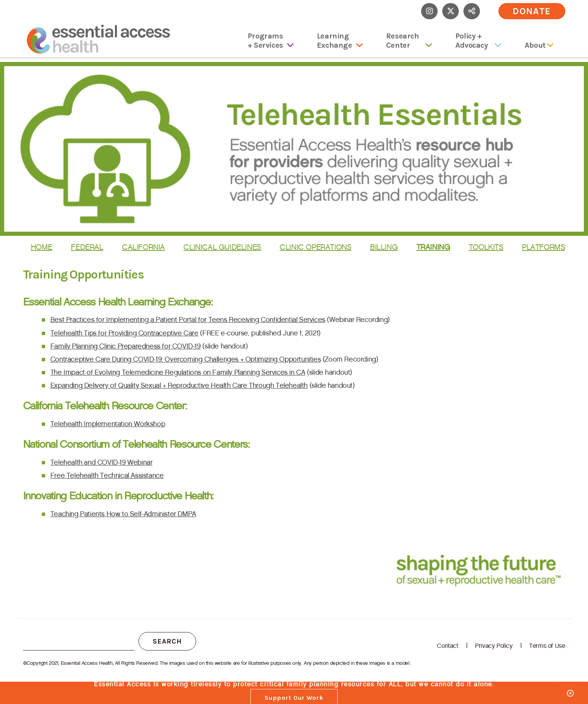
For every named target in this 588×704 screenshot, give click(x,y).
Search (167, 641)
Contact (447, 646)
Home (42, 247)
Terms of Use (547, 646)
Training (433, 247)
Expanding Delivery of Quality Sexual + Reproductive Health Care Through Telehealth (179, 385)
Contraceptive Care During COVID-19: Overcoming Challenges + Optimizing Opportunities (186, 359)
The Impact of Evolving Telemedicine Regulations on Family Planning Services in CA (178, 372)
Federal (87, 247)
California (143, 247)
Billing (384, 247)
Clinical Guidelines (222, 247)
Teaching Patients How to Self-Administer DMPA (123, 514)
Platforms (543, 247)
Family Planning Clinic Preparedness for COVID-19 (126, 346)
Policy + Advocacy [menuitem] (472, 41)
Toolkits (486, 247)
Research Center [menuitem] (403, 41)
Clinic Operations (315, 247)
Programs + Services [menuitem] (265, 41)
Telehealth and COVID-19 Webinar (102, 462)
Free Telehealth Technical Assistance (107, 475)
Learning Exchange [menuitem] (335, 41)
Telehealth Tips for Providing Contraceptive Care (124, 333)
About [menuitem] (535, 45)
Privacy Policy (494, 646)
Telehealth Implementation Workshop (108, 424)
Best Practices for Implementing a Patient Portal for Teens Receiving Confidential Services (188, 320)
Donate (532, 11)
